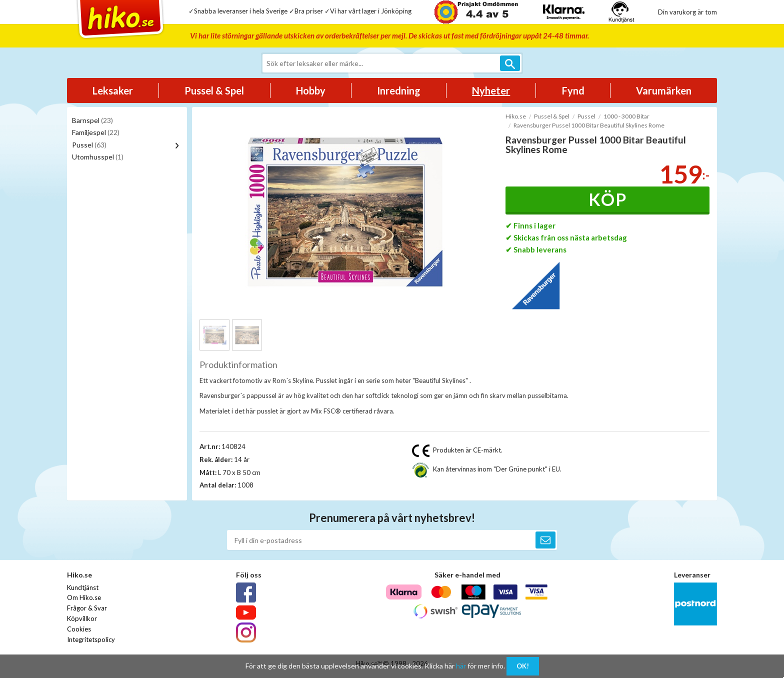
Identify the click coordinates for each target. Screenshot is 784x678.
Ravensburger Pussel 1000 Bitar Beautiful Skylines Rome (589, 125)
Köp (608, 199)
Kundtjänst (83, 587)
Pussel (89, 145)
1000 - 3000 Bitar (626, 116)
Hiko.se (516, 116)
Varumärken (664, 90)
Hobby (311, 90)
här (461, 666)
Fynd (573, 90)
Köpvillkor (82, 618)
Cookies (79, 629)
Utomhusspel (98, 157)
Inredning (399, 90)
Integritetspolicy (91, 639)
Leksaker (113, 90)
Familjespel (96, 132)
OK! (523, 666)
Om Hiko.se (84, 597)
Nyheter (491, 90)
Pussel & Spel (214, 90)
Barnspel (92, 120)
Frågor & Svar (87, 608)
